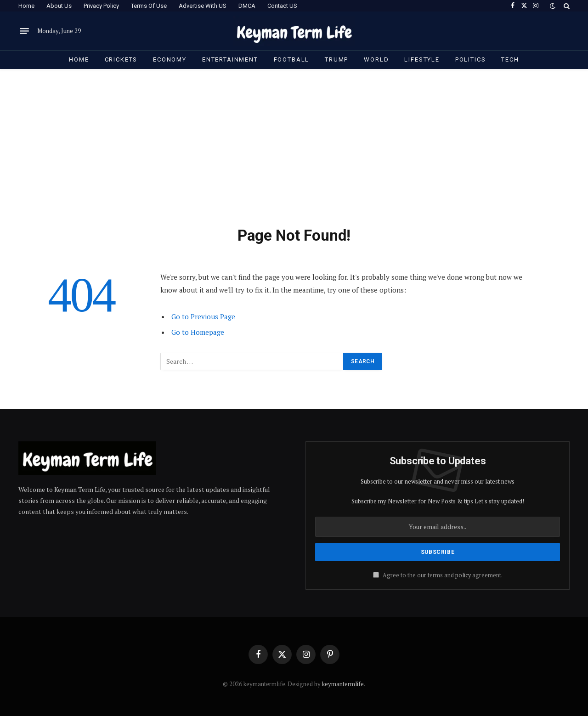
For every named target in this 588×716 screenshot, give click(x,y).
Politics (471, 59)
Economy (170, 59)
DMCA (247, 6)
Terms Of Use (149, 6)
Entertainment (230, 59)
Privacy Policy (101, 6)
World (376, 59)
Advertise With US (203, 6)
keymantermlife (343, 684)
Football (292, 59)
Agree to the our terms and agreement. (438, 575)
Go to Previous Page (203, 316)
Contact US (282, 6)
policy (463, 575)
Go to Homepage (198, 332)
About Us (59, 6)
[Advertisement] (294, 157)
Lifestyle (422, 59)
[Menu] (24, 31)
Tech (510, 59)
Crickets (121, 59)
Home (26, 6)
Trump (336, 59)
